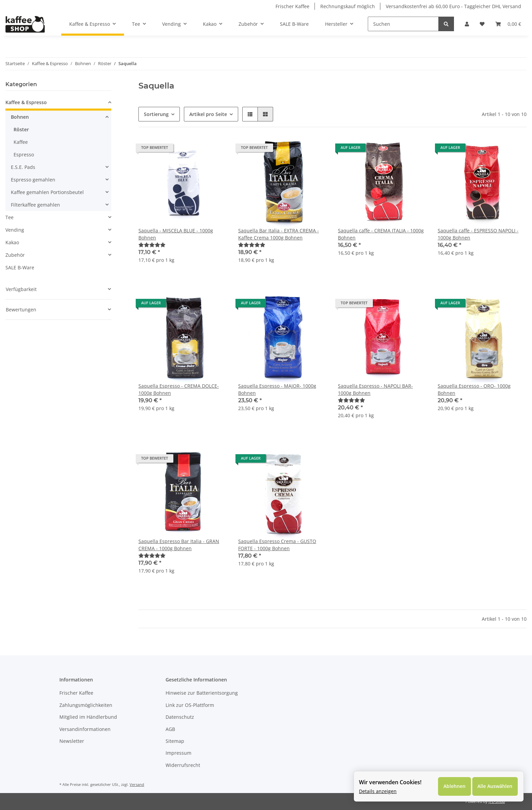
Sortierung (156, 114)
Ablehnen (454, 786)
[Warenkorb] (508, 24)
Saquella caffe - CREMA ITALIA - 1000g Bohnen (381, 234)
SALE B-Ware (20, 267)
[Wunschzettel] (482, 24)
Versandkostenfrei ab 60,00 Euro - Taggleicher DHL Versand (453, 6)
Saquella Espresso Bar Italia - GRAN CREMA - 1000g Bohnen (179, 545)
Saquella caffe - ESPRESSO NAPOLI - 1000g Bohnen (478, 234)
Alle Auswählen (495, 786)
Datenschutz (180, 717)
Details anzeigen (378, 791)
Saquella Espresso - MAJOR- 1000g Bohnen (277, 389)
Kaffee (21, 142)
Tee (9, 217)
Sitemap (175, 741)
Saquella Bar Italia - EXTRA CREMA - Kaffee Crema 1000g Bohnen (279, 234)
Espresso (24, 155)
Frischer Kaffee (292, 6)
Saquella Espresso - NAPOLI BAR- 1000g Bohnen (375, 389)
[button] (467, 24)
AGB (170, 729)
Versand (137, 784)
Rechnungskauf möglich (348, 6)
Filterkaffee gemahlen (35, 205)
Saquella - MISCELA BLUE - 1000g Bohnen (176, 234)
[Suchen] (403, 24)
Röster (21, 129)
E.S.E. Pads (23, 167)
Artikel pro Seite (208, 114)
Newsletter (72, 741)
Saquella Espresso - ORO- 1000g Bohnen (474, 389)
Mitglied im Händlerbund (88, 717)
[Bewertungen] (152, 245)
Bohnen (20, 117)
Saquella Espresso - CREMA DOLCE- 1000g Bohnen (179, 389)
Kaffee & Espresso (26, 102)
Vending (15, 230)
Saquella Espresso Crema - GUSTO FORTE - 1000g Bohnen (277, 545)
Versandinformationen (85, 729)
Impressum (178, 753)
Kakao (12, 242)
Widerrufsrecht (183, 765)
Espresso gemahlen (33, 180)
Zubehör (15, 255)
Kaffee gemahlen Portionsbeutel (47, 192)
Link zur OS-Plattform (190, 705)
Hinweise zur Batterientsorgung (202, 693)
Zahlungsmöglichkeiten (86, 705)
